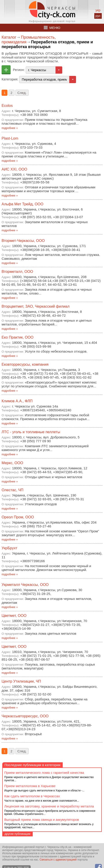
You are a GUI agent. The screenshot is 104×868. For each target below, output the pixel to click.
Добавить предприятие (6, 70)
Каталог (9, 37)
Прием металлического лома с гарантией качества (44, 773)
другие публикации (17, 834)
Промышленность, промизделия (29, 40)
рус (98, 16)
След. (22, 93)
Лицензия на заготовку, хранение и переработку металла (49, 806)
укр (98, 10)
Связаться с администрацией (58, 860)
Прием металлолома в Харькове (30, 786)
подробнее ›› (10, 128)
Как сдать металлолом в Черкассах (32, 796)
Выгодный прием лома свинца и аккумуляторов (42, 820)
